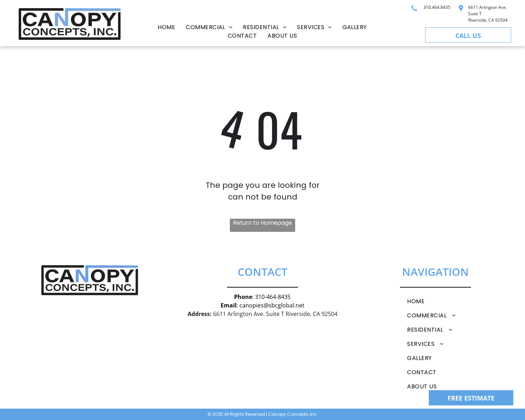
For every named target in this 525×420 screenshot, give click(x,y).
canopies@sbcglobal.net (272, 305)
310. (428, 7)
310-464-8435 (273, 297)
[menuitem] (166, 27)
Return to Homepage (262, 223)
